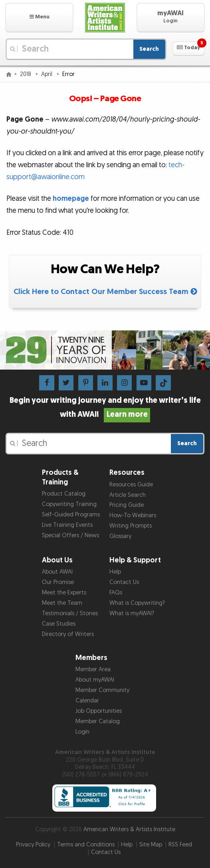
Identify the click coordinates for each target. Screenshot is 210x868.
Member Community (102, 690)
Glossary (120, 536)
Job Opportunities (99, 711)
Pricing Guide (127, 505)
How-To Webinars (133, 515)
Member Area (93, 669)
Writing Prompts (131, 526)
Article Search (128, 495)
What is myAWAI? (132, 613)
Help (115, 572)
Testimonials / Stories (70, 613)
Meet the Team (62, 603)
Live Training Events (67, 525)
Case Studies (59, 624)
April (48, 74)
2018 (26, 74)
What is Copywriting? (137, 603)
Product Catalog (64, 494)
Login (82, 732)
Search (149, 49)
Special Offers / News (70, 535)
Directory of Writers (68, 634)
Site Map (151, 845)
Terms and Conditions (86, 845)
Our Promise (58, 582)
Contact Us (124, 582)
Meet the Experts (64, 593)
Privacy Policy (33, 845)
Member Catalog (98, 721)
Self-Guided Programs (71, 515)
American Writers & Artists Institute (129, 829)
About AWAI (57, 572)
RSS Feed (180, 845)
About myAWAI (95, 680)
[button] (39, 18)
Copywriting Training (69, 504)
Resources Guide (131, 485)
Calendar (87, 701)
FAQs (116, 593)
